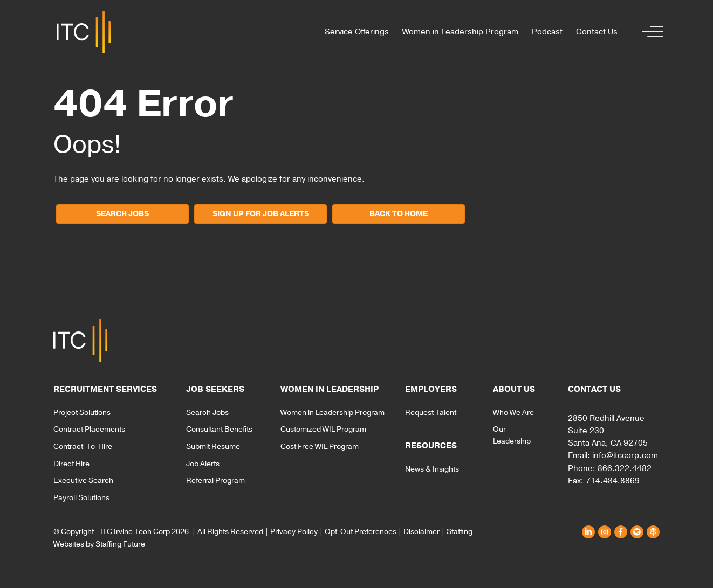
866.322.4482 (625, 468)
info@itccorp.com (625, 455)
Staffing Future (120, 544)
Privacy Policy (294, 532)
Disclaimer (421, 532)
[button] (650, 32)
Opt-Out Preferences (361, 532)
